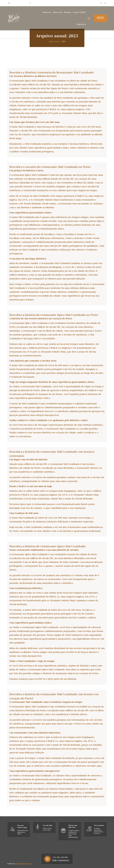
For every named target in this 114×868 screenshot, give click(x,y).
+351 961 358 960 (38, 3)
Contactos (81, 24)
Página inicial (54, 41)
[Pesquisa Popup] (89, 18)
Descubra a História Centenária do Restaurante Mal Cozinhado (51, 72)
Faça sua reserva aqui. (22, 826)
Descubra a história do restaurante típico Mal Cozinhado (47, 546)
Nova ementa (99, 825)
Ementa (68, 12)
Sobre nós (58, 12)
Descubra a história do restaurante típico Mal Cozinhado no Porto (54, 315)
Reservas (47, 12)
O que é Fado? (79, 12)
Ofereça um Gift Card (73, 826)
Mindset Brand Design (23, 864)
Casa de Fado (48, 825)
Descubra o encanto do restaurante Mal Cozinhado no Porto (50, 167)
